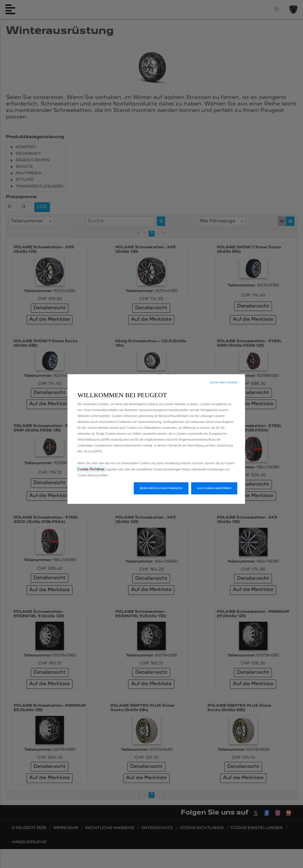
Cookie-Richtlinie (91, 469)
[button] (225, 383)
